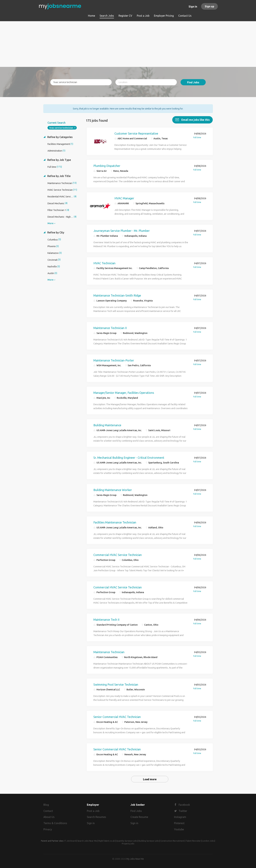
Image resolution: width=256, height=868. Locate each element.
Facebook (184, 805)
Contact (48, 811)
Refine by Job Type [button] (59, 160)
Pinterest (179, 823)
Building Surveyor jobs (149, 841)
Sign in (193, 7)
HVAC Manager (124, 198)
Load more (150, 779)
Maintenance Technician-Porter (114, 360)
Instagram (180, 817)
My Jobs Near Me (135, 859)
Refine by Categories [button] (60, 137)
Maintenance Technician (109, 652)
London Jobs (208, 841)
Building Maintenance (107, 425)
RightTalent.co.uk (107, 841)
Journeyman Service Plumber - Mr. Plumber (122, 231)
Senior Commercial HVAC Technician (117, 717)
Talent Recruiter (193, 841)
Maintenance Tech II (106, 620)
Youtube (179, 829)
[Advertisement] (128, 44)
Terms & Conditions (55, 823)
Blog (46, 805)
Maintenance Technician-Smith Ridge (117, 295)
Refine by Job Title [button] (59, 176)
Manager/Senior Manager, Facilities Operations (124, 393)
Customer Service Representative (136, 133)
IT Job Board (70, 841)
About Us (49, 817)
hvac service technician (61, 128)
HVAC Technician (104, 263)
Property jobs (128, 844)
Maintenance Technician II (110, 328)
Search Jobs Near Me (87, 841)
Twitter (183, 811)
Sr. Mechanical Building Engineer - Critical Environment (129, 458)
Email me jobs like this (195, 120)
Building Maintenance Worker (113, 490)
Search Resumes (96, 817)
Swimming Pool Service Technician (116, 684)
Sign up (209, 6)
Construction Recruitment (172, 841)
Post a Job (93, 811)
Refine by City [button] (55, 232)
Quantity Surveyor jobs (127, 841)
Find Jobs (193, 82)
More (50, 223)
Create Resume (139, 817)
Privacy (48, 829)
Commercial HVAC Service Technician (118, 555)
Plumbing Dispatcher (107, 166)
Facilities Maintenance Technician (115, 522)
